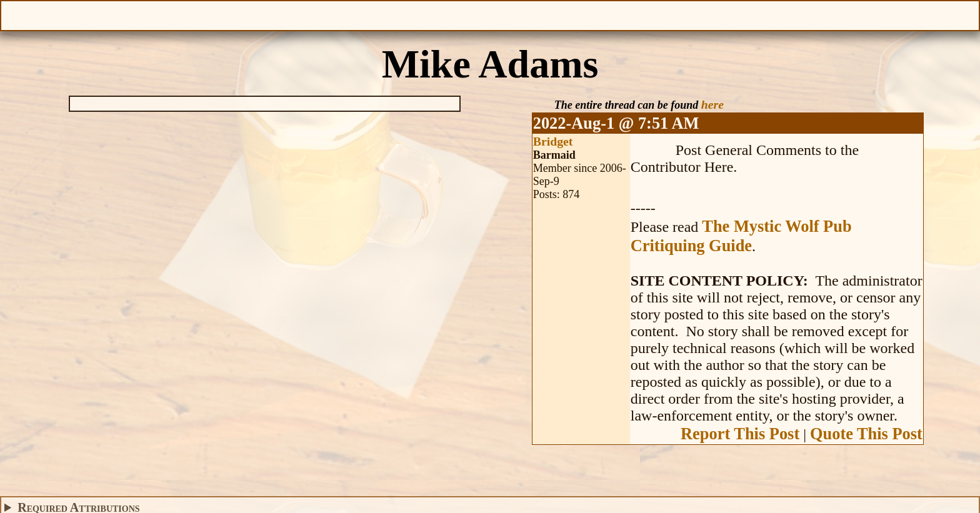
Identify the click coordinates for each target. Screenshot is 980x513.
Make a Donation (649, 14)
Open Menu (14, 14)
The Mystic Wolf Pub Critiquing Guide (741, 236)
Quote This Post (866, 434)
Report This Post (740, 434)
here (712, 104)
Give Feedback (331, 14)
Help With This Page (966, 14)
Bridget (553, 141)
